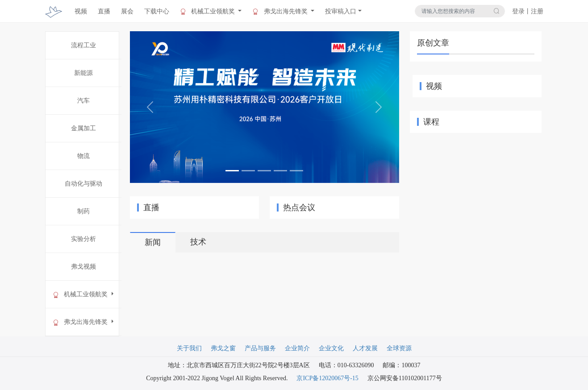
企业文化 (331, 348)
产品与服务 (260, 348)
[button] (150, 107)
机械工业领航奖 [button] (208, 12)
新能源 (83, 73)
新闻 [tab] (153, 242)
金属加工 (83, 128)
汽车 (83, 101)
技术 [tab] (198, 242)
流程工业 (83, 45)
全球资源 (399, 348)
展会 (127, 11)
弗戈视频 (83, 267)
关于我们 (189, 348)
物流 (83, 156)
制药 (83, 211)
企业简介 (297, 348)
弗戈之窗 (223, 348)
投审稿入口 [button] (341, 11)
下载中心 (157, 11)
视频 (81, 11)
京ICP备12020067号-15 (327, 378)
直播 (104, 11)
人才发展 (365, 348)
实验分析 (83, 239)
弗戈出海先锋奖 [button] (281, 12)
